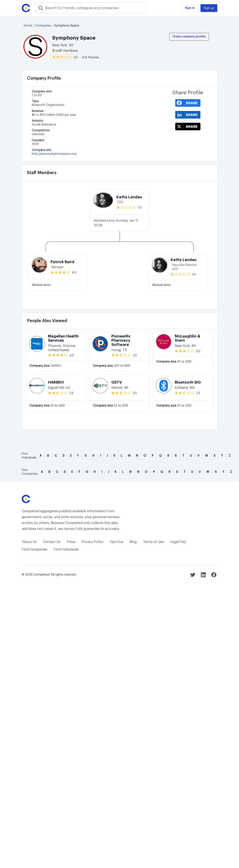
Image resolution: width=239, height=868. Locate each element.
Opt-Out (116, 542)
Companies (43, 26)
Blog (133, 542)
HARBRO (56, 382)
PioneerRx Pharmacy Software (121, 340)
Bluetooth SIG (188, 382)
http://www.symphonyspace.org (54, 154)
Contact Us (52, 542)
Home (28, 26)
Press (71, 542)
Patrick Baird (62, 262)
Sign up (209, 8)
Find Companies (35, 549)
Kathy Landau (129, 197)
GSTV (117, 382)
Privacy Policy (93, 542)
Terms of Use (153, 542)
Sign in (190, 8)
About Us (29, 542)
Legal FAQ (178, 542)
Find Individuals (66, 549)
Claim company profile (189, 37)
